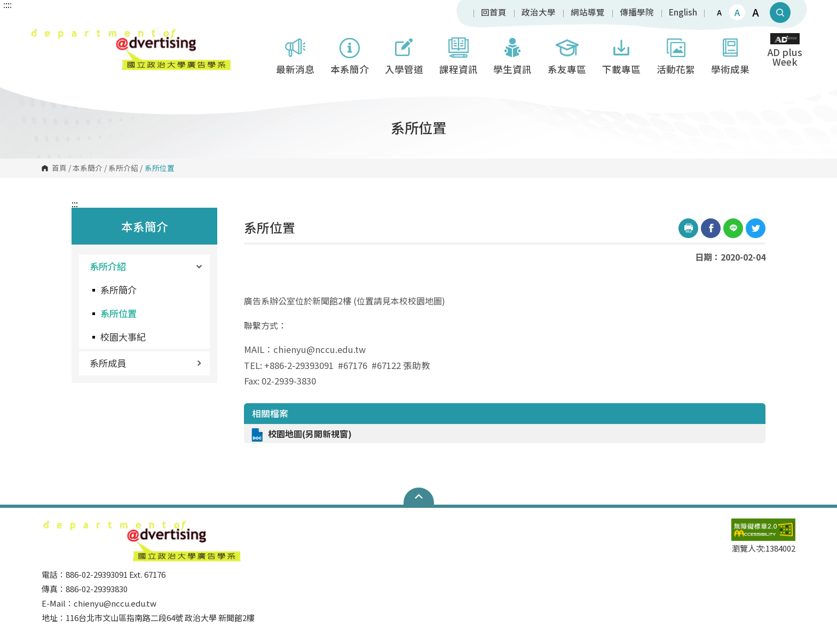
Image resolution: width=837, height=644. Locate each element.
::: (75, 203)
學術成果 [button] (730, 54)
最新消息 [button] (295, 54)
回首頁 (494, 12)
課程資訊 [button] (459, 54)
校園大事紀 (123, 337)
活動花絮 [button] (676, 54)
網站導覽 (588, 12)
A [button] (719, 12)
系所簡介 (119, 290)
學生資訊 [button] (512, 54)
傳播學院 (637, 12)
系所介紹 (123, 168)
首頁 (59, 168)
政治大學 (539, 12)
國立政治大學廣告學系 (40, 34)
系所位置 (119, 313)
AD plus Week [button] (785, 51)
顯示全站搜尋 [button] (780, 13)
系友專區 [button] (567, 54)
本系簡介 (88, 168)
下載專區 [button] (621, 54)
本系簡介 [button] (350, 54)
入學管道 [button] (404, 54)
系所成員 (146, 363)
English (683, 12)
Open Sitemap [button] (419, 496)
